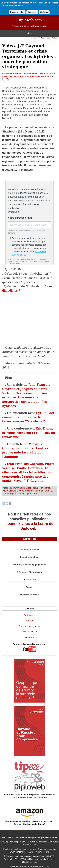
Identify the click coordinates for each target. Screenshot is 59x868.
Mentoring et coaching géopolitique (29, 565)
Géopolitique (32, 488)
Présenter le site (42, 852)
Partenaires (30, 615)
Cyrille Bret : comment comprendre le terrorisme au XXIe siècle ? (29, 417)
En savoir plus (17, 12)
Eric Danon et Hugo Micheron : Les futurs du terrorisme (29, 433)
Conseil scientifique (29, 557)
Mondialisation (10, 491)
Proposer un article (29, 595)
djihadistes (10, 291)
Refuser (44, 12)
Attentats (39, 491)
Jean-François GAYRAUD (36, 74)
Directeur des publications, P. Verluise (20, 849)
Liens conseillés (29, 632)
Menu (29, 33)
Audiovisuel (46, 38)
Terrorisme (45, 488)
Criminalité (20, 488)
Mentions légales (29, 845)
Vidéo (55, 38)
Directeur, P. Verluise (30, 550)
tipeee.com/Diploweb (37, 797)
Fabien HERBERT (14, 74)
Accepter (32, 12)
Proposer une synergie (30, 626)
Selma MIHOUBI (21, 76)
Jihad (22, 494)
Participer (29, 621)
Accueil (35, 38)
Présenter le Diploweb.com (30, 572)
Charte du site (29, 580)
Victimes (29, 491)
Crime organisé (10, 494)
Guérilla (49, 491)
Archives (30, 637)
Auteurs (29, 587)
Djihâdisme (31, 494)
